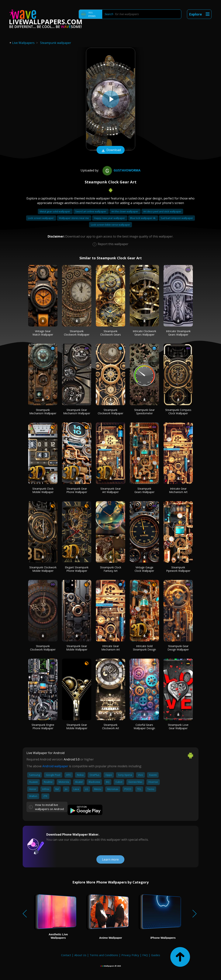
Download (111, 150)
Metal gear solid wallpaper (55, 211)
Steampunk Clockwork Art (111, 726)
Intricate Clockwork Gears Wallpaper (144, 333)
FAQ (145, 955)
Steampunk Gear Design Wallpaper (178, 648)
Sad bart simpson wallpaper (177, 218)
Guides (156, 955)
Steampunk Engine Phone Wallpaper (43, 726)
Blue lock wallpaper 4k (143, 218)
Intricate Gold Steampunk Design (144, 648)
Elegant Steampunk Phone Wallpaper (77, 569)
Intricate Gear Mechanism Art (178, 490)
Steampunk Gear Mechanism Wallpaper (77, 412)
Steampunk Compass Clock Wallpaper (178, 412)
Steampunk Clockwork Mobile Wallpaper (43, 569)
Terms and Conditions (104, 955)
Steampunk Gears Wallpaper (144, 490)
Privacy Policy (130, 955)
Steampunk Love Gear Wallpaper (178, 726)
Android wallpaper (55, 766)
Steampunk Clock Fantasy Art (111, 569)
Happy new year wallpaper (110, 218)
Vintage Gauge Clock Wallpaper (144, 569)
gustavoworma (121, 170)
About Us (80, 955)
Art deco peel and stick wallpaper (162, 211)
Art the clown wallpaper (125, 211)
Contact (66, 955)
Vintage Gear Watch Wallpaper (43, 333)
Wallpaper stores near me (74, 218)
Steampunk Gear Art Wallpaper (111, 490)
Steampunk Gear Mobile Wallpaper (77, 648)
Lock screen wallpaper (41, 218)
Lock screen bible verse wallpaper (110, 225)
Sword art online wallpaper (91, 211)
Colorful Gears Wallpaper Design (144, 726)
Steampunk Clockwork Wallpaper (77, 333)
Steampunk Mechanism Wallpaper (43, 412)
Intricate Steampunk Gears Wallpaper (178, 333)
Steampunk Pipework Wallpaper (178, 569)
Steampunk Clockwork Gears (110, 333)
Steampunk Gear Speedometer (144, 412)
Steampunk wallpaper (56, 43)
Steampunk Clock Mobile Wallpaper (43, 490)
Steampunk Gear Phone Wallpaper (77, 490)
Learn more (110, 859)
